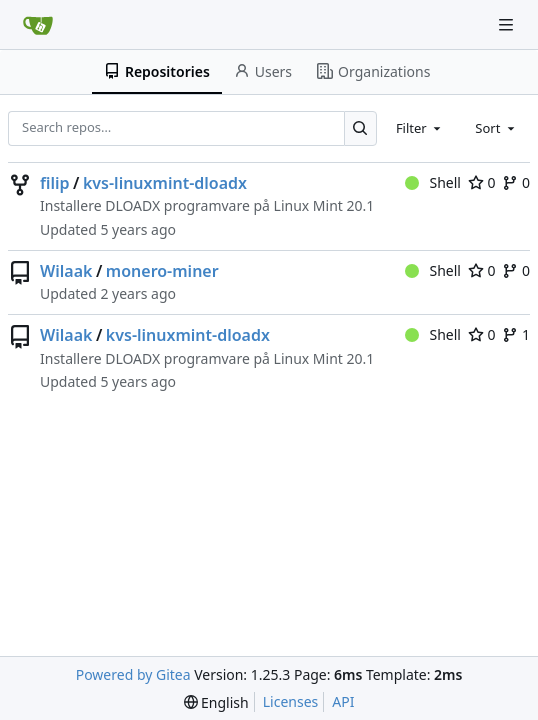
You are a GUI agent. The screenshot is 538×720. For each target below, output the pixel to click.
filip (55, 183)
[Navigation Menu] (508, 24)
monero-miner (162, 271)
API (343, 701)
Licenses (291, 701)
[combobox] (420, 128)
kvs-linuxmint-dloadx (165, 183)
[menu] (216, 702)
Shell (433, 182)
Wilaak (66, 271)
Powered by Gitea (133, 674)
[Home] (38, 25)
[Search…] (360, 128)
